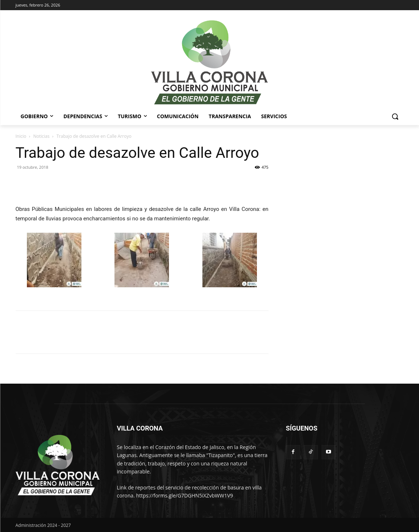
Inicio (21, 136)
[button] (395, 116)
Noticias (42, 136)
